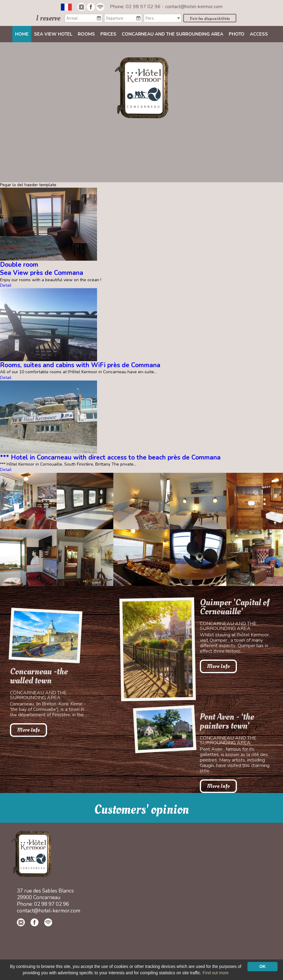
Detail (6, 285)
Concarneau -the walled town (39, 676)
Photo (237, 34)
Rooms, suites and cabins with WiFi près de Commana (80, 365)
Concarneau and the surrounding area (173, 34)
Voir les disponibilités (210, 19)
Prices (108, 34)
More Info (28, 730)
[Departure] (123, 18)
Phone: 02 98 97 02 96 (136, 7)
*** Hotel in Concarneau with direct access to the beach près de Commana (110, 457)
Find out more (215, 973)
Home (22, 34)
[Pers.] (163, 18)
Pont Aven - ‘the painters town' (227, 721)
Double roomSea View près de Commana (42, 269)
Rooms (86, 34)
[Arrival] (84, 18)
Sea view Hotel (53, 34)
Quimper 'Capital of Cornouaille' (235, 607)
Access (259, 34)
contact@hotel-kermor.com (194, 7)
